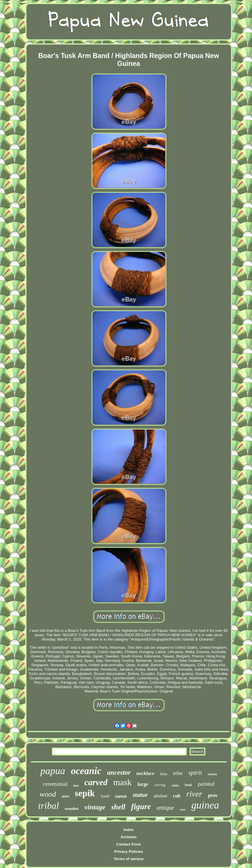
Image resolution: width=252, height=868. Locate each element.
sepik (85, 793)
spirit (195, 773)
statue (140, 795)
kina (164, 774)
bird (76, 786)
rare (183, 809)
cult (177, 796)
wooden (72, 809)
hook (188, 785)
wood (48, 794)
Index (129, 830)
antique (165, 808)
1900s (175, 785)
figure (141, 806)
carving (160, 785)
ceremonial (55, 784)
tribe (178, 773)
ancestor (119, 773)
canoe (121, 796)
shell (118, 807)
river (194, 794)
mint (65, 796)
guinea (205, 805)
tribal (49, 806)
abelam (160, 796)
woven (212, 774)
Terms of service (128, 859)
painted (206, 784)
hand (105, 796)
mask (123, 782)
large (143, 784)
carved (96, 782)
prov (213, 795)
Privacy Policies (129, 852)
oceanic (86, 771)
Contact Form (129, 844)
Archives (129, 837)
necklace (145, 773)
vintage (95, 807)
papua (53, 771)
